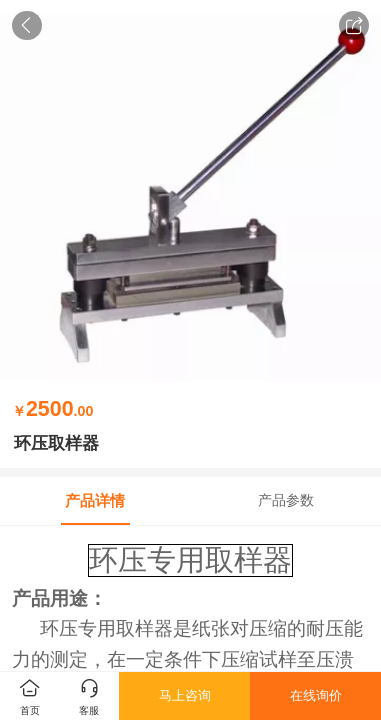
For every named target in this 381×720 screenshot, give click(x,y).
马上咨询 (185, 695)
